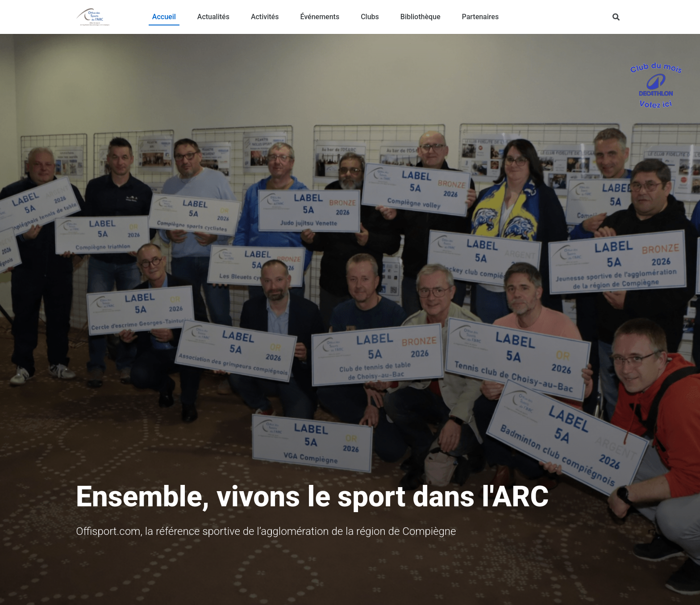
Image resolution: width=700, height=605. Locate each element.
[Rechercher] (616, 17)
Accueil (164, 17)
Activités (265, 17)
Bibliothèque (421, 17)
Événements (320, 17)
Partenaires (481, 17)
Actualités (213, 17)
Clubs (370, 17)
